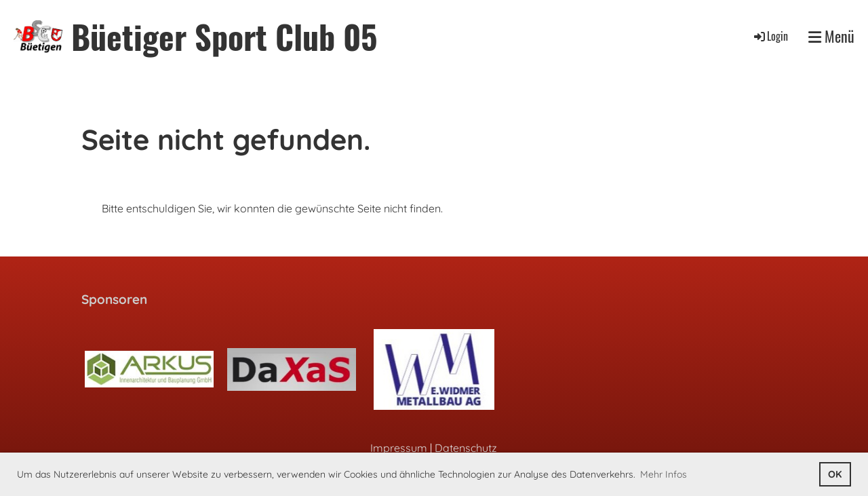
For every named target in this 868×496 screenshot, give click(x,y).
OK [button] (835, 474)
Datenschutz (466, 448)
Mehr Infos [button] (664, 474)
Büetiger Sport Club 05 (224, 36)
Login (770, 36)
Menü (831, 36)
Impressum (399, 448)
